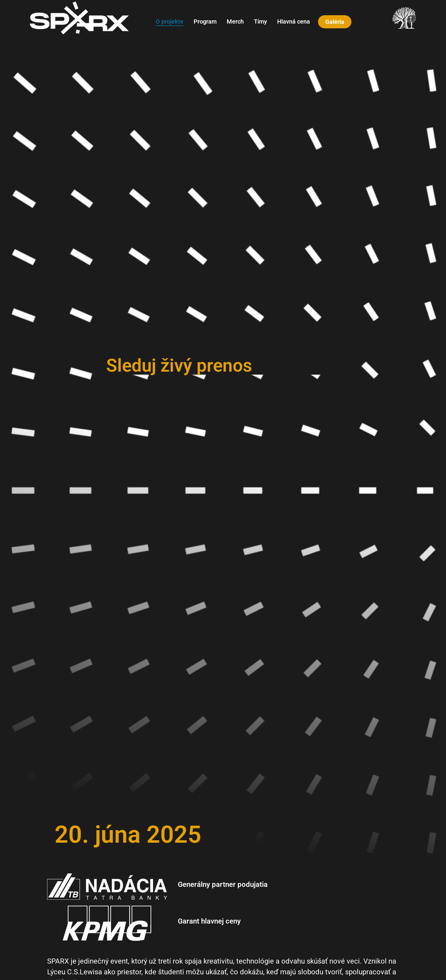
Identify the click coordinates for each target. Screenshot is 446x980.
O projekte (170, 21)
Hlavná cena (294, 21)
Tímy (260, 21)
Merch (235, 21)
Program (205, 21)
